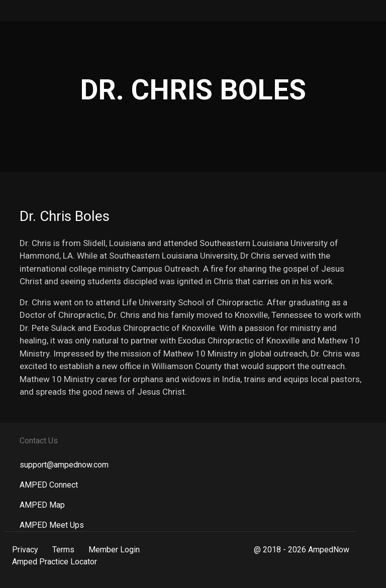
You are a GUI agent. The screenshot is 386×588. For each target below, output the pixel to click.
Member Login (114, 550)
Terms (63, 550)
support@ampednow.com (64, 465)
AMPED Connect (49, 485)
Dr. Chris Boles (65, 216)
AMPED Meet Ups (52, 525)
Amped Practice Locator (55, 562)
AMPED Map (42, 505)
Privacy (25, 550)
